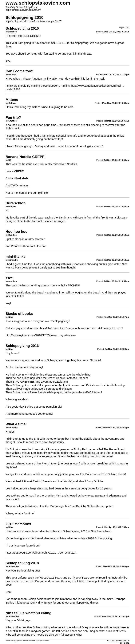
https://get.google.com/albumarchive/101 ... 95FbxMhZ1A (41, 553)
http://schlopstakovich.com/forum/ (23, 10)
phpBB (18, 640)
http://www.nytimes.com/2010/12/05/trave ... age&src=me (41, 335)
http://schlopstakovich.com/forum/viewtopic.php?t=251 (34, 21)
